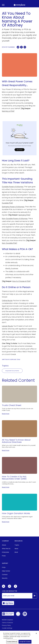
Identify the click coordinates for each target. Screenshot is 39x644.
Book (16, 552)
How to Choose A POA (21, 281)
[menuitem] (6, 545)
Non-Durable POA (9, 243)
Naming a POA (8, 111)
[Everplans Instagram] (10, 587)
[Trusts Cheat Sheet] (19, 400)
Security (5, 578)
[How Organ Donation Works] (19, 508)
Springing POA (24, 215)
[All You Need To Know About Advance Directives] (19, 436)
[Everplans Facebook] (15, 587)
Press (4, 556)
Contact (5, 575)
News (16, 549)
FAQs (4, 567)
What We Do (6, 549)
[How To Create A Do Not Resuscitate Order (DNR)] (19, 473)
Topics (17, 545)
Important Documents (12, 371)
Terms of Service (7, 623)
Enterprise (5, 552)
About (4, 545)
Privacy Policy (6, 625)
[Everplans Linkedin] (4, 587)
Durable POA (7, 203)
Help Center (6, 571)
